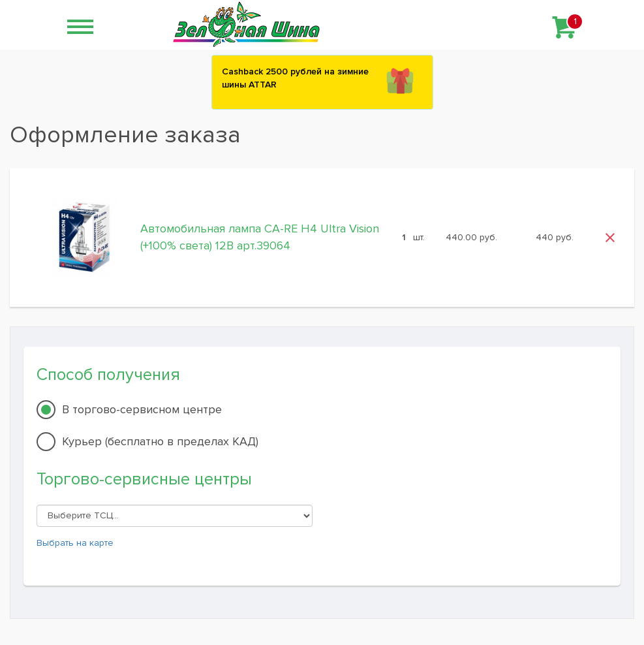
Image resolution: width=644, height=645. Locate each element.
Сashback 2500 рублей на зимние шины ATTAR (295, 78)
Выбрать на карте (75, 543)
